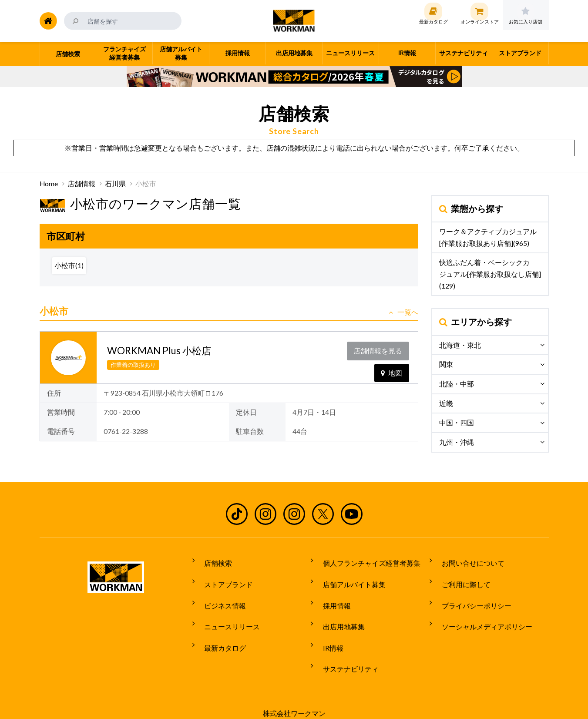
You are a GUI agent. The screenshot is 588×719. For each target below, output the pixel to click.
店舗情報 (81, 184)
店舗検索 (212, 561)
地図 (391, 366)
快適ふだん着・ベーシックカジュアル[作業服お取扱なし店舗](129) (490, 274)
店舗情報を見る (380, 349)
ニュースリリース (226, 609)
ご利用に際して (460, 577)
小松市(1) (69, 265)
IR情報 (327, 625)
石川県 (115, 184)
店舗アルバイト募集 (348, 577)
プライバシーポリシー (470, 593)
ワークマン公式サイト (294, 21)
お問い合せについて (467, 561)
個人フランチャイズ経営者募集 (366, 561)
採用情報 (331, 593)
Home (49, 184)
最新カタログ (219, 625)
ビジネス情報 (219, 593)
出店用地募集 (338, 609)
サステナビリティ (345, 642)
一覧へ (403, 312)
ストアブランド (223, 577)
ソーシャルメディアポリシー (481, 609)
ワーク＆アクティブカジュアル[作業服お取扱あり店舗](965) (488, 237)
